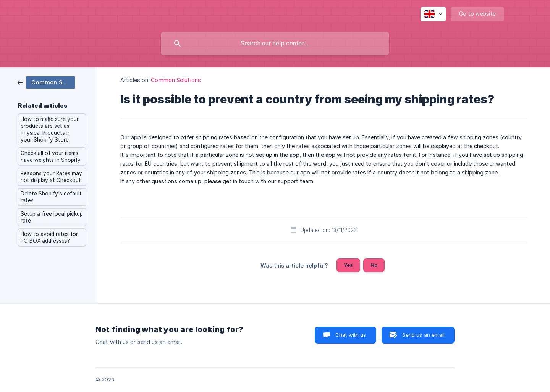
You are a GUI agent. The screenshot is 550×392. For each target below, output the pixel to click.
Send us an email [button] (423, 335)
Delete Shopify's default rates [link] (51, 197)
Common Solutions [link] (176, 80)
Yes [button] (348, 265)
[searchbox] (275, 44)
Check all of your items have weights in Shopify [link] (51, 156)
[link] (46, 82)
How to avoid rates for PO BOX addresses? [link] (49, 237)
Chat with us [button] (351, 335)
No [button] (374, 265)
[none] (433, 14)
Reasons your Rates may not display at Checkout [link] (51, 177)
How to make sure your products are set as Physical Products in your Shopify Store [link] (50, 129)
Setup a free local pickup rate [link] (52, 217)
